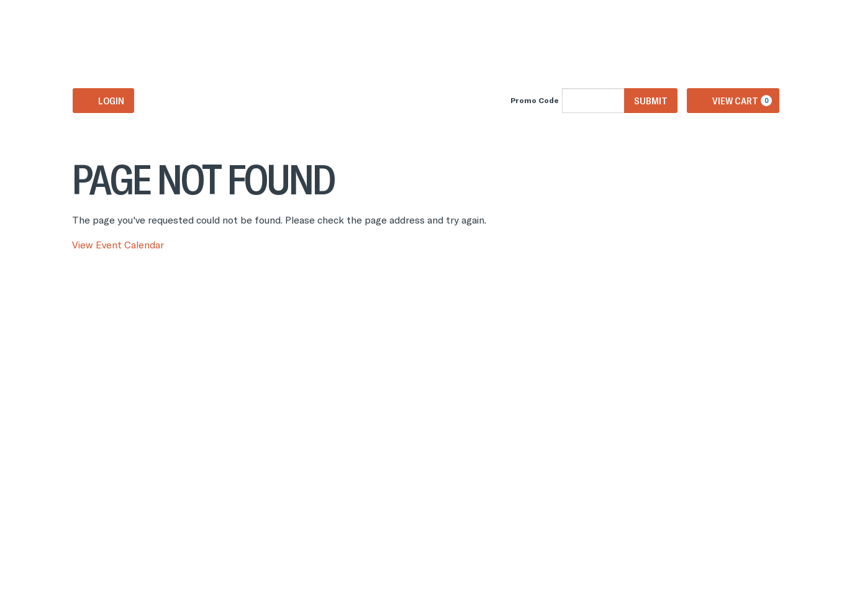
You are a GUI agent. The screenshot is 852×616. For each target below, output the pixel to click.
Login (103, 101)
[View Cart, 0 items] (733, 101)
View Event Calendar (118, 245)
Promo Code (535, 101)
